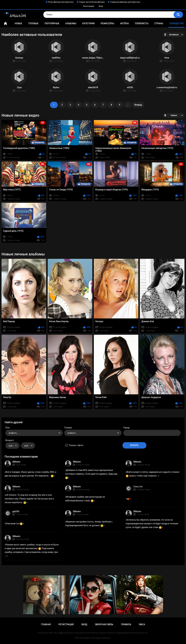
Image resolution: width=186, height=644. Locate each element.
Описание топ (14, 524)
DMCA (142, 624)
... (128, 105)
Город (126, 428)
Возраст (10, 440)
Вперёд (138, 105)
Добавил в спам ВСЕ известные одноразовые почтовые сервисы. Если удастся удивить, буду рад (91, 474)
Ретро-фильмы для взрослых (61, 2)
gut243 (16, 511)
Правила (126, 624)
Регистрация (89, 6)
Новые (18, 23)
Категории (88, 23)
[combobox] (34, 433)
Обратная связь (104, 624)
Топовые (33, 23)
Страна (68, 428)
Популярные (52, 23)
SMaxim (16, 462)
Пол (7, 428)
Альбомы (71, 23)
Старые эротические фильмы (92, 2)
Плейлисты (142, 23)
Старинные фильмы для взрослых (125, 2)
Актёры (125, 23)
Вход (101, 6)
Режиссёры (107, 23)
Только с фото (76, 445)
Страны (159, 23)
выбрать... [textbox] (13, 433)
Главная (5, 24)
